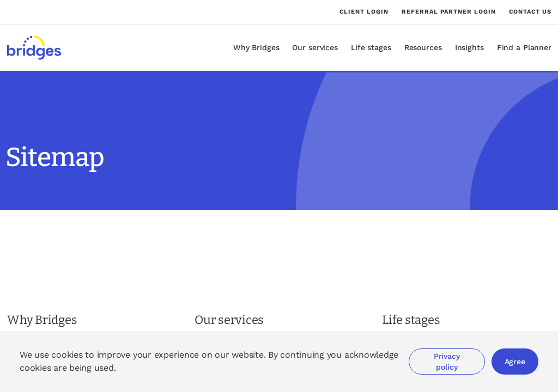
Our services (315, 47)
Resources (423, 47)
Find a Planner (524, 47)
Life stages (371, 47)
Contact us (530, 12)
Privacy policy (447, 362)
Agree (515, 362)
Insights (469, 47)
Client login (364, 12)
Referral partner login (449, 12)
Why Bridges (256, 47)
